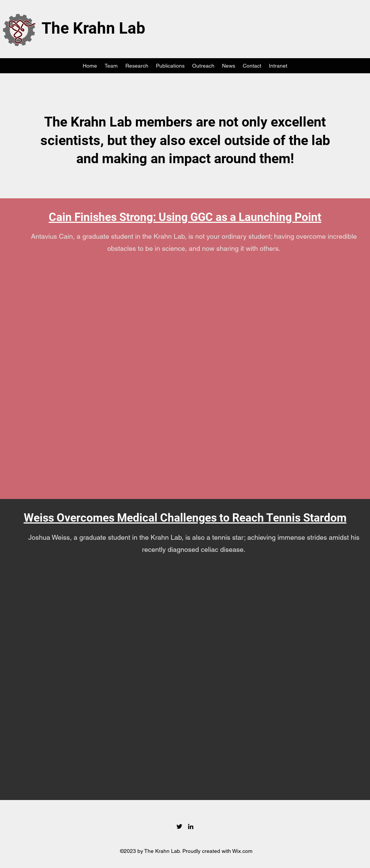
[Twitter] (179, 826)
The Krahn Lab (93, 28)
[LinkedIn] (191, 826)
